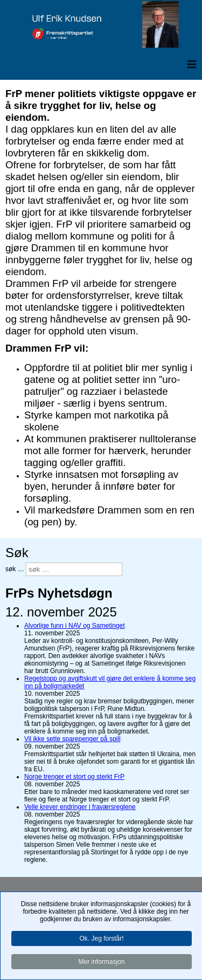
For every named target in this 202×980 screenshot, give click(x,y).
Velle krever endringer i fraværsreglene (80, 807)
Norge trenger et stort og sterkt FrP (74, 777)
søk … (15, 569)
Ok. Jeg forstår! (101, 939)
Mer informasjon (101, 962)
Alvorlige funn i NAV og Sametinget (75, 626)
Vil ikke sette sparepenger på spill (72, 739)
